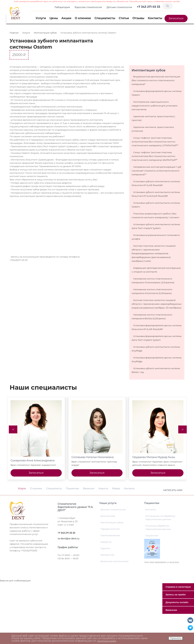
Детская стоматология (119, 7)
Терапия (105, 548)
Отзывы (138, 18)
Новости (103, 488)
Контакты (155, 18)
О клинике (83, 18)
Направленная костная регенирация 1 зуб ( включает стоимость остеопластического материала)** (156, 171)
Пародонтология (110, 529)
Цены (54, 18)
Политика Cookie (107, 641)
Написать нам (173, 490)
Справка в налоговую (178, 587)
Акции (66, 18)
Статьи (124, 18)
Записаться (176, 18)
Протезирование (110, 535)
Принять (176, 638)
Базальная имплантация (114, 561)
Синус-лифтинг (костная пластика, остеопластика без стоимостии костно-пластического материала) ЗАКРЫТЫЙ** (155, 156)
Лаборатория (62, 7)
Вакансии (89, 488)
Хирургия (106, 542)
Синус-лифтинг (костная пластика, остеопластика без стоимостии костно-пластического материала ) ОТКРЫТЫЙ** (155, 142)
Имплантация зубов (112, 522)
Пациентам (72, 488)
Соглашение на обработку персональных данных (160, 518)
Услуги (41, 18)
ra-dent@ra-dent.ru (68, 539)
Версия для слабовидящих (15, 581)
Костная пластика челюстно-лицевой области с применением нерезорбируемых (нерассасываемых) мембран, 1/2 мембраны (157, 304)
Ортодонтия (107, 555)
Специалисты (105, 18)
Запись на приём (176, 595)
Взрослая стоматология (88, 7)
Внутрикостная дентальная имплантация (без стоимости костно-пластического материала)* (156, 80)
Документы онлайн (177, 602)
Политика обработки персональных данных (158, 527)
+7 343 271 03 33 (66, 533)
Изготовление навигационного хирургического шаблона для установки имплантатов (155, 106)
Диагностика (108, 516)
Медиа (116, 488)
